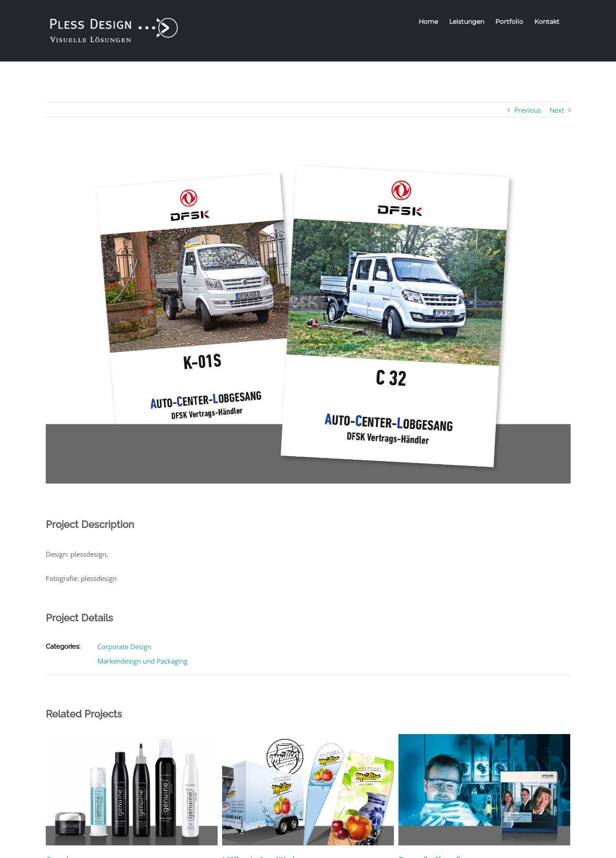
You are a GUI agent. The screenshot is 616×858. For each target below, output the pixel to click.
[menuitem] (428, 22)
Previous (528, 110)
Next (557, 110)
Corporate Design (124, 647)
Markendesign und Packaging (142, 661)
